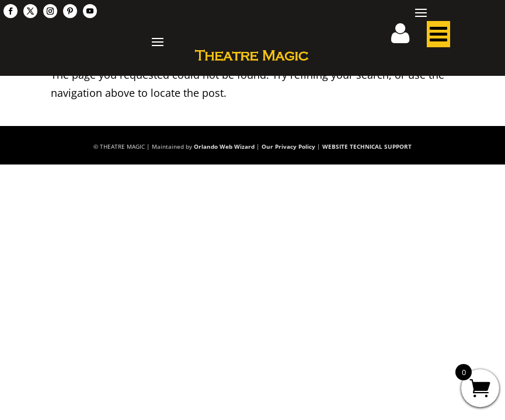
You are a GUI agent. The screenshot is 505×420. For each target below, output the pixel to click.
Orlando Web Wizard (224, 146)
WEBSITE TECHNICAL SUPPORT (367, 146)
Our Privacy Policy (288, 146)
